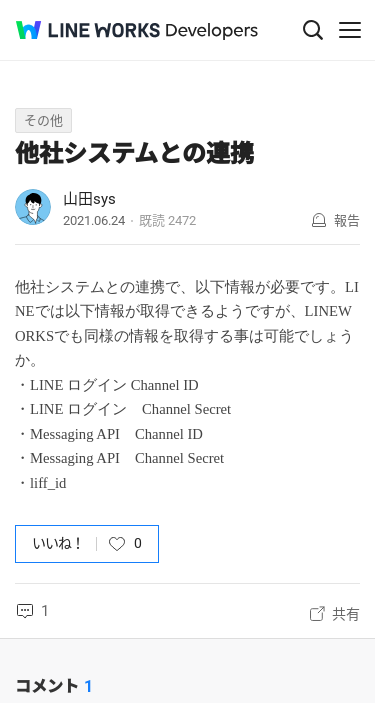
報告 (347, 220)
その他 (43, 120)
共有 (346, 614)
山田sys (89, 199)
